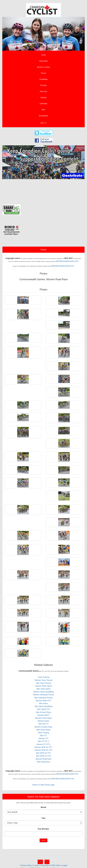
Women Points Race (43, 718)
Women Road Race (43, 759)
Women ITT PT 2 (43, 744)
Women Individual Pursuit (44, 695)
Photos (43, 73)
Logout (65, 865)
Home (43, 55)
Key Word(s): (43, 829)
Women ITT (43, 738)
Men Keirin (43, 703)
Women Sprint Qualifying (43, 692)
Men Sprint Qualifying (43, 706)
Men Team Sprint (43, 689)
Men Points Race (43, 730)
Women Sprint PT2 (43, 701)
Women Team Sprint (43, 686)
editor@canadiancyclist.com (67, 261)
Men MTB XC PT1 (43, 753)
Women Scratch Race (43, 727)
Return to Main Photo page (43, 785)
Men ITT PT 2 (43, 741)
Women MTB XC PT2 (43, 750)
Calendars (43, 104)
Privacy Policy (26, 865)
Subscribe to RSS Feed (50, 865)
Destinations (43, 116)
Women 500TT (43, 715)
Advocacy (44, 91)
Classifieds (43, 79)
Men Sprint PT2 (43, 709)
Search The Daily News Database (44, 797)
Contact (36, 865)
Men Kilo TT (43, 724)
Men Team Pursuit (43, 683)
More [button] (43, 123)
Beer (43, 110)
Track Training (44, 677)
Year (43, 818)
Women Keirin (43, 721)
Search (43, 840)
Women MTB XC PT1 (43, 747)
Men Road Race (43, 762)
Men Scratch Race (43, 712)
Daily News (43, 61)
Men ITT (43, 736)
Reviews (44, 85)
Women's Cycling (43, 67)
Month (44, 807)
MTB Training (43, 733)
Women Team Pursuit (43, 680)
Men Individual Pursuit (43, 698)
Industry (43, 97)
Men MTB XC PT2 (43, 756)
